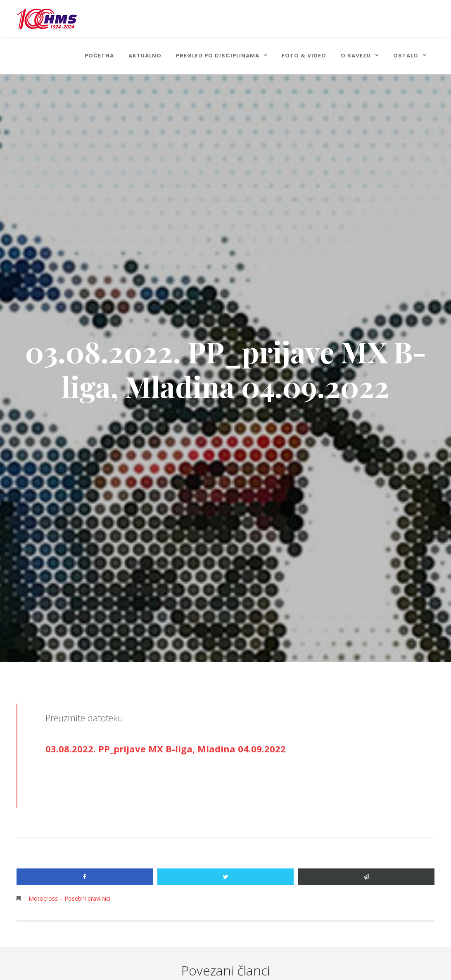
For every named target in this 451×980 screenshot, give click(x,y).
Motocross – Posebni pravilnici (69, 898)
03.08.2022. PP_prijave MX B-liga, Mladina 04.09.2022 (166, 749)
